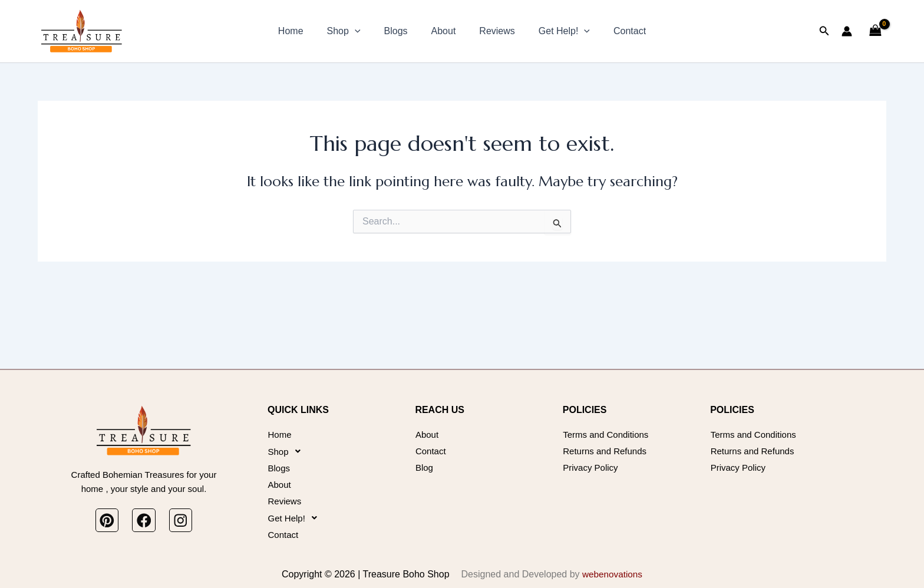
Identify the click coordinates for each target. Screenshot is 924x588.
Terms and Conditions (608, 420)
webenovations (613, 574)
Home (305, 31)
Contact (616, 31)
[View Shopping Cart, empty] (875, 31)
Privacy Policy (592, 458)
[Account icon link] (847, 31)
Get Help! (555, 31)
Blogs (401, 31)
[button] (364, 31)
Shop (353, 31)
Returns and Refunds (607, 439)
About (444, 31)
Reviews (492, 31)
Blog (424, 458)
